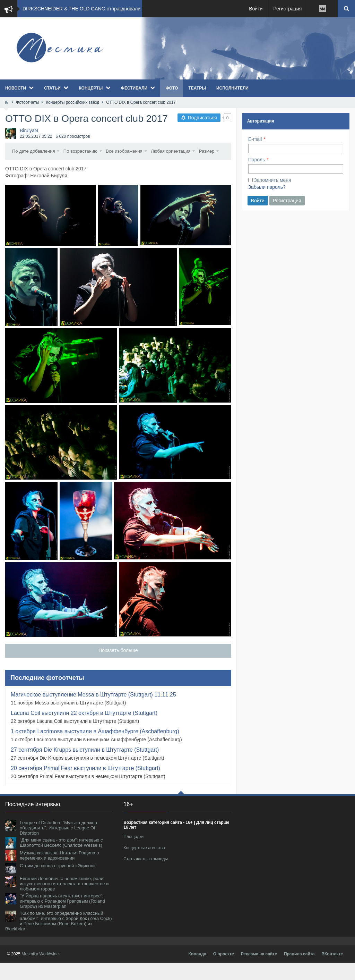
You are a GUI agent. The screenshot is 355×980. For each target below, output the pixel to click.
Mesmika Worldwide (40, 971)
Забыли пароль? (267, 187)
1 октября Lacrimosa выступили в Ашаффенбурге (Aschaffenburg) (95, 749)
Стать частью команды (146, 876)
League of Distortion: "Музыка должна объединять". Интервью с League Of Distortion (58, 845)
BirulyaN (29, 130)
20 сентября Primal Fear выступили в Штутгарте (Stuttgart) (85, 785)
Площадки (133, 854)
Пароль (257, 160)
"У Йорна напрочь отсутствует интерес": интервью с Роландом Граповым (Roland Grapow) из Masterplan (62, 918)
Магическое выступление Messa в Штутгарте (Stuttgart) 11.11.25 (93, 712)
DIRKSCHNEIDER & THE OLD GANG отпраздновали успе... (89, 9)
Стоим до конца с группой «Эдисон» (58, 883)
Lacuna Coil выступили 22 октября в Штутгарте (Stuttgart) (84, 730)
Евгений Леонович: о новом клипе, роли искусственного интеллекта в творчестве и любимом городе (64, 901)
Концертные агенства (144, 865)
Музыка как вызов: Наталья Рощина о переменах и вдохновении (59, 873)
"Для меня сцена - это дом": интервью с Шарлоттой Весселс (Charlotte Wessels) (61, 860)
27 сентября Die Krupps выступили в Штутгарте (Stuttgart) (85, 767)
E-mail (255, 139)
